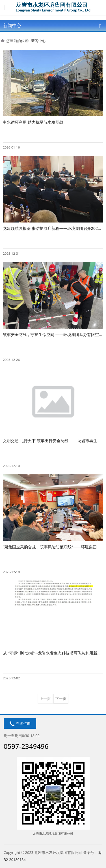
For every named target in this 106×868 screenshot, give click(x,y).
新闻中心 (38, 41)
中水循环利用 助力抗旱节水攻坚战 (33, 122)
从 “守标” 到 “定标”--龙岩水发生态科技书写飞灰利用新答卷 (54, 653)
